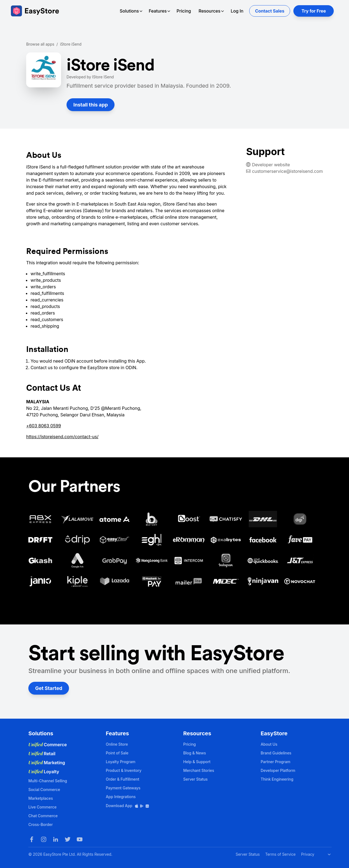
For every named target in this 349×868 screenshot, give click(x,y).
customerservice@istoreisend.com (287, 171)
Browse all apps (40, 44)
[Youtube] (80, 839)
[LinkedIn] (56, 839)
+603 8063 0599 (44, 426)
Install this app (91, 105)
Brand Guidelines (276, 753)
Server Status (195, 779)
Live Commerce (42, 807)
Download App (128, 806)
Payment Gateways (123, 788)
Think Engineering (277, 779)
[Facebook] (32, 839)
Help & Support (197, 762)
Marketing (47, 763)
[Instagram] (44, 839)
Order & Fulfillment (123, 779)
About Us (269, 744)
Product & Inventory (124, 770)
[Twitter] (68, 839)
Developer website (271, 165)
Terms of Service (280, 854)
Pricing (184, 11)
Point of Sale (117, 753)
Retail (42, 754)
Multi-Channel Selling (48, 781)
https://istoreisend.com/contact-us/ (62, 437)
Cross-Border (41, 824)
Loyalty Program (121, 762)
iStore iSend (71, 44)
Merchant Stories (199, 770)
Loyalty (44, 772)
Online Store (117, 744)
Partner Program (276, 762)
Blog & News (195, 753)
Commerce (48, 745)
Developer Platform (278, 770)
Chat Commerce (43, 816)
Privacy (308, 854)
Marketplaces (41, 798)
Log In (237, 11)
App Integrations (121, 797)
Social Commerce (44, 790)
